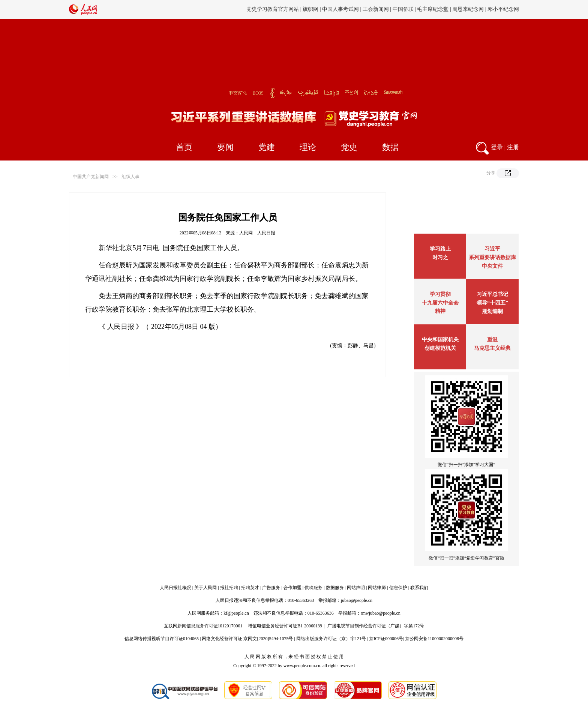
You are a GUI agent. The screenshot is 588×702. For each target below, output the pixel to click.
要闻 (225, 147)
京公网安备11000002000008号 (434, 639)
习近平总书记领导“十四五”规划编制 (492, 303)
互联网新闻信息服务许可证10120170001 (203, 626)
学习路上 (440, 249)
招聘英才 (250, 588)
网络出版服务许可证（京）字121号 (331, 639)
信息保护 (398, 588)
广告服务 (271, 588)
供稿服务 (313, 588)
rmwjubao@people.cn (381, 613)
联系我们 (419, 588)
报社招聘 (229, 588)
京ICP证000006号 (386, 639)
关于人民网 (205, 588)
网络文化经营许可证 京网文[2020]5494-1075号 (247, 639)
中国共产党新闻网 (91, 177)
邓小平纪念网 (503, 9)
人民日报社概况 (175, 588)
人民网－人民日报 (257, 233)
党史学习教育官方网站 (273, 9)
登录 (497, 147)
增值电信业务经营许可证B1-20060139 (285, 626)
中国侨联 (403, 9)
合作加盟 (292, 588)
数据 (390, 147)
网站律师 (377, 588)
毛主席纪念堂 (433, 9)
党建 (267, 147)
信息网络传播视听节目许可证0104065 (162, 639)
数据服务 (335, 588)
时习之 (440, 257)
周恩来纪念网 (468, 9)
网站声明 (356, 588)
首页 (184, 147)
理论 (308, 147)
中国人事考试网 (340, 9)
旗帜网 (310, 9)
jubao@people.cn (357, 600)
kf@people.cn (236, 613)
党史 (349, 147)
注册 (513, 147)
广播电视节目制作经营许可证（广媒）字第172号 (376, 626)
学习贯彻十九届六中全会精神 (440, 303)
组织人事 (130, 177)
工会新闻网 (376, 9)
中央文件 (492, 266)
